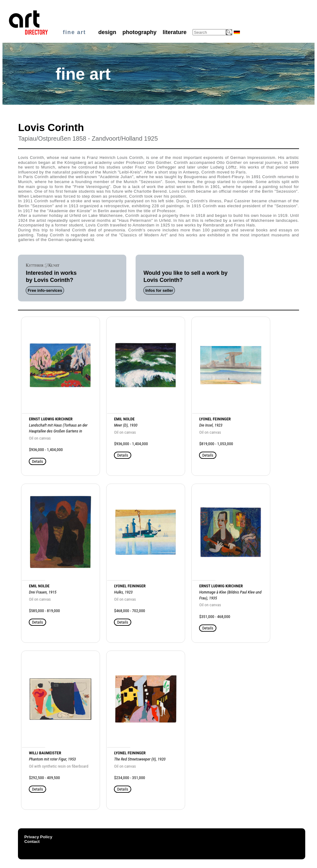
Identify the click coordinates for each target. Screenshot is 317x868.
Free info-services (45, 290)
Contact (32, 842)
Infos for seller (159, 290)
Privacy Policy (38, 837)
